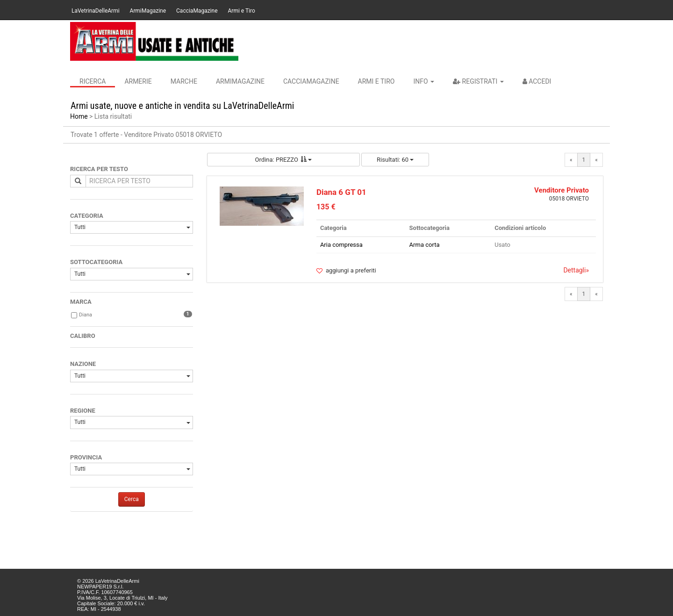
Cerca (132, 499)
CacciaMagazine (197, 11)
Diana (86, 315)
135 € (326, 207)
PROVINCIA (86, 457)
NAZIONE (83, 364)
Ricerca (93, 81)
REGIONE (83, 411)
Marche (184, 81)
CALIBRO (83, 336)
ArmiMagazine (148, 11)
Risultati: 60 (395, 160)
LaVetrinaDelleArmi (96, 11)
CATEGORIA (87, 216)
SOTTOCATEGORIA (96, 262)
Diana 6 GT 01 (341, 192)
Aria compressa (341, 245)
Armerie (138, 81)
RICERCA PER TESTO (99, 169)
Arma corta (425, 245)
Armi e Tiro (242, 11)
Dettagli (576, 270)
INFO (424, 81)
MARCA (81, 302)
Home (79, 116)
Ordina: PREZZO (284, 160)
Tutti (132, 227)
